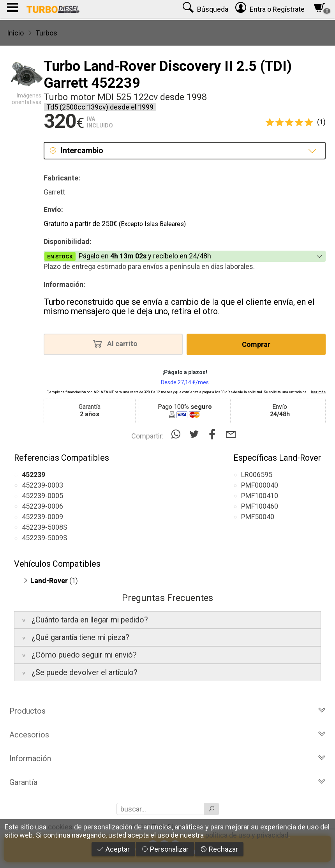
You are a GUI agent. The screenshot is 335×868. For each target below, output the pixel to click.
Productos (167, 711)
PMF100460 (260, 506)
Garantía (167, 782)
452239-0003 (42, 485)
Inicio (15, 33)
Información (167, 758)
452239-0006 (42, 506)
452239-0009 (42, 517)
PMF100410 (260, 496)
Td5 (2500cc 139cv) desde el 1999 (100, 107)
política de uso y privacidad (247, 835)
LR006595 (257, 475)
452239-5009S (45, 538)
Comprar (256, 344)
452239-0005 (42, 496)
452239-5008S (45, 527)
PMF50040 (258, 517)
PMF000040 (260, 485)
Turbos (46, 33)
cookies (60, 827)
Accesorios (167, 735)
